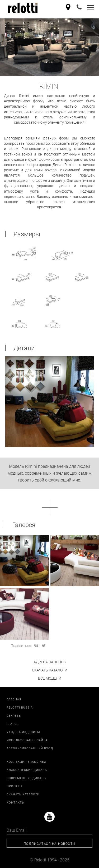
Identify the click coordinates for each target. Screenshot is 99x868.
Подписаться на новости (50, 844)
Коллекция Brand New (27, 762)
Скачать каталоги (23, 794)
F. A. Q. (12, 724)
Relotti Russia (20, 707)
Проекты (15, 786)
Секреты (14, 716)
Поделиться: (21, 646)
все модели (50, 678)
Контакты (16, 802)
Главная (14, 699)
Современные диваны (27, 778)
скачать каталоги (50, 670)
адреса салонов (50, 662)
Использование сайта (27, 740)
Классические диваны (27, 770)
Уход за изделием (23, 732)
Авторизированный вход (30, 748)
